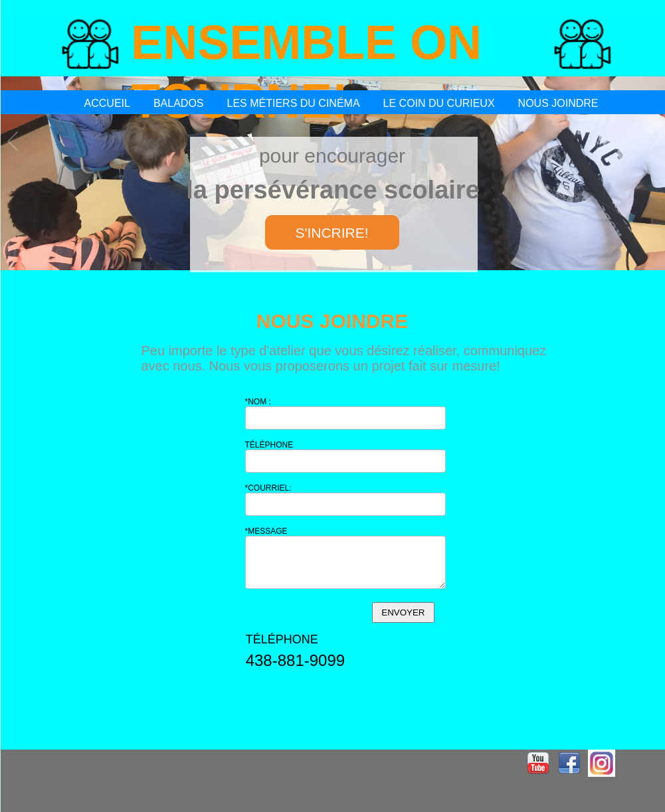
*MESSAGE (266, 531)
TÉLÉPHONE (269, 445)
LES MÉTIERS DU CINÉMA (294, 103)
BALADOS (179, 103)
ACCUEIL (107, 103)
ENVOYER (403, 612)
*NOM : (258, 402)
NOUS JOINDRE (558, 103)
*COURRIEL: (268, 488)
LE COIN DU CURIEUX (439, 103)
